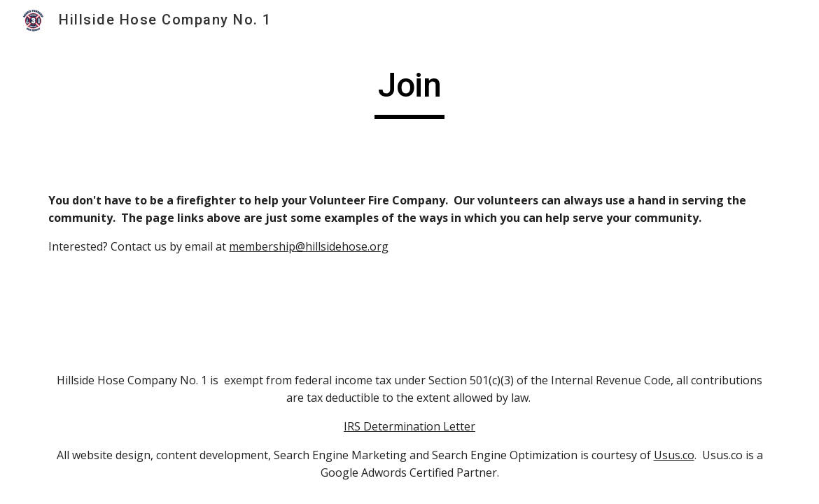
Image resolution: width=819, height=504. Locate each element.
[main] (409, 92)
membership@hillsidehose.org (309, 246)
